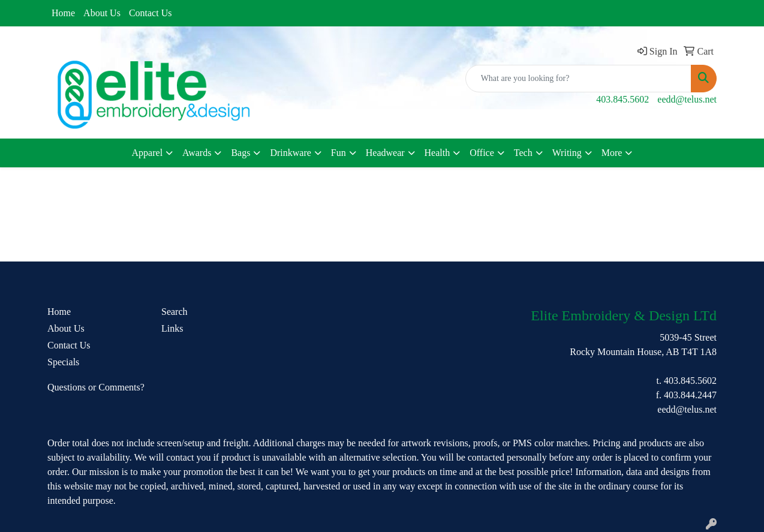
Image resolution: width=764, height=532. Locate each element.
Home (63, 13)
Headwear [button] (385, 153)
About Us (102, 13)
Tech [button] (523, 153)
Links (172, 328)
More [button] (612, 153)
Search (175, 312)
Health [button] (437, 153)
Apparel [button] (148, 153)
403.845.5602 (622, 99)
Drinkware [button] (290, 153)
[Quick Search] (578, 79)
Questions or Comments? (96, 387)
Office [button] (482, 153)
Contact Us (151, 13)
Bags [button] (240, 153)
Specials (63, 362)
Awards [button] (197, 153)
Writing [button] (567, 153)
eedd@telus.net (687, 99)
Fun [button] (339, 153)
